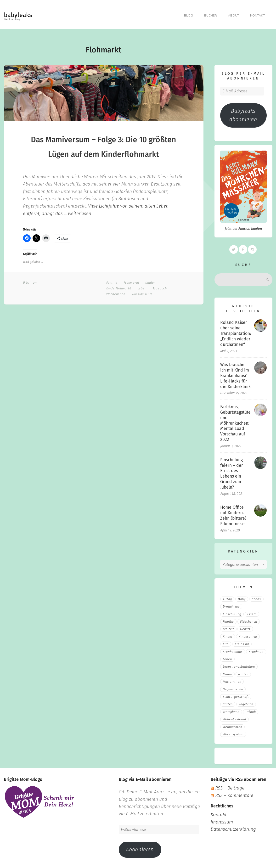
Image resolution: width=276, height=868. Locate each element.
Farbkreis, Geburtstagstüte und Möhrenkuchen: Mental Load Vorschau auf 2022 (235, 422)
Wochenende (116, 293)
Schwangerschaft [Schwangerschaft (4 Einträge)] (236, 696)
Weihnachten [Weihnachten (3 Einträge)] (233, 726)
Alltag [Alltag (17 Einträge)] (227, 598)
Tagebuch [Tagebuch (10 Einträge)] (246, 703)
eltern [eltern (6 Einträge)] (252, 613)
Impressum (222, 821)
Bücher (210, 15)
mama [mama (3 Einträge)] (227, 673)
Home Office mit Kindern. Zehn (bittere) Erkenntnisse (233, 515)
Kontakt (257, 15)
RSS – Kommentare (232, 794)
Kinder (150, 281)
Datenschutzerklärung (233, 828)
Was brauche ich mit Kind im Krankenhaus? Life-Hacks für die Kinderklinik (235, 374)
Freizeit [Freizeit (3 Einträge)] (228, 628)
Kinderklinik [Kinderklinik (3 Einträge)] (248, 635)
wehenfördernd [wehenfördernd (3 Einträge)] (234, 718)
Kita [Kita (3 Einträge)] (226, 643)
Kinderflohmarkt (119, 287)
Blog (188, 15)
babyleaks (18, 15)
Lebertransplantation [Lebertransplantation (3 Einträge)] (239, 666)
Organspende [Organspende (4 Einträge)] (233, 688)
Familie (112, 281)
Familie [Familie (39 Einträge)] (228, 620)
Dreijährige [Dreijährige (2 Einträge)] (231, 606)
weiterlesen (80, 212)
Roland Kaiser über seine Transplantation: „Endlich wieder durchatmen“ (236, 333)
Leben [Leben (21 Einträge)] (227, 658)
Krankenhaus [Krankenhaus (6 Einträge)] (233, 651)
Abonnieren (140, 849)
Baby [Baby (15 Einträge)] (242, 598)
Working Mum (142, 293)
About (233, 15)
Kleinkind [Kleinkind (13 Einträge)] (242, 643)
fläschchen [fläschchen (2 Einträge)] (249, 620)
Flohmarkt (131, 281)
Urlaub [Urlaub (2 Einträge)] (251, 711)
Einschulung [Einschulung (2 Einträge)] (232, 613)
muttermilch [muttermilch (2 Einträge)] (232, 680)
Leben (142, 287)
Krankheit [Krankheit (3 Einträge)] (256, 651)
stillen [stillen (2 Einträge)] (228, 703)
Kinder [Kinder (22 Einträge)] (228, 635)
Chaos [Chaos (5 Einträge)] (256, 598)
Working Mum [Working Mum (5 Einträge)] (233, 733)
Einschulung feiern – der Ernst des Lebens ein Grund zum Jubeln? (232, 472)
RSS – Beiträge (228, 787)
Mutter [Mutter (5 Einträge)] (243, 673)
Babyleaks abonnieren (243, 114)
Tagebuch (160, 287)
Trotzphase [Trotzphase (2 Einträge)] (231, 711)
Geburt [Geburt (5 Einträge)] (245, 628)
